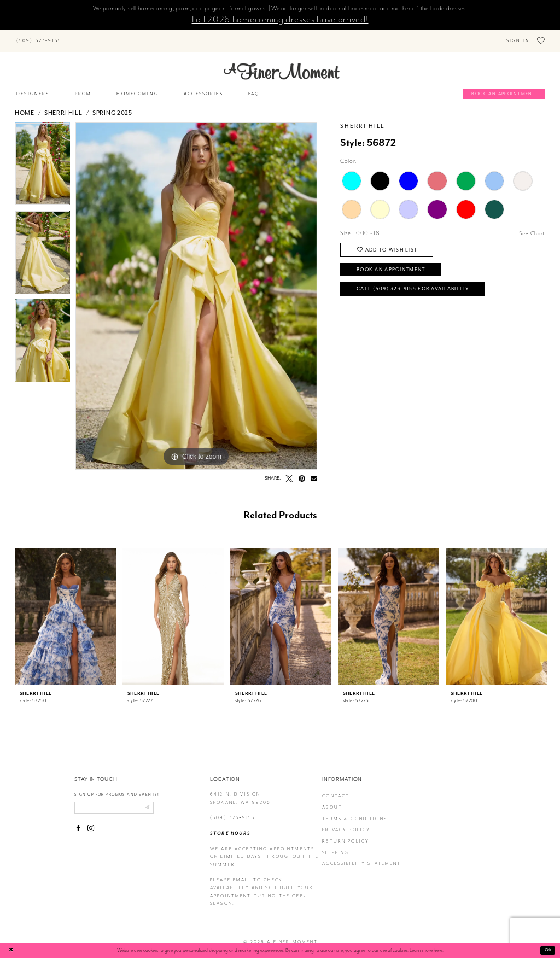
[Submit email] (154, 800)
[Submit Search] (77, 35)
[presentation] (65, 609)
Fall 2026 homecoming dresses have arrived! (280, 19)
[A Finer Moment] (282, 63)
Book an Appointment (396, 264)
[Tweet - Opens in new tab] (289, 471)
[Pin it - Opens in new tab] (302, 471)
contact (336, 788)
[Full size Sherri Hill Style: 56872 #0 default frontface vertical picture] (196, 288)
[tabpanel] (42, 159)
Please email (231, 872)
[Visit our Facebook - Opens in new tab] (78, 822)
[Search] (116, 35)
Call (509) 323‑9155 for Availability (420, 286)
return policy (346, 834)
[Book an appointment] (504, 86)
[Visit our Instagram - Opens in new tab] (91, 822)
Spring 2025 (112, 105)
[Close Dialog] (12, 950)
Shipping (336, 845)
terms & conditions (355, 811)
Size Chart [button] (531, 226)
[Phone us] (39, 37)
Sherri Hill (63, 105)
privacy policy (346, 822)
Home (25, 105)
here (438, 950)
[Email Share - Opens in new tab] (314, 471)
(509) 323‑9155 (232, 810)
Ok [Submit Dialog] (548, 950)
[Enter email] (118, 800)
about (332, 800)
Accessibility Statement (361, 856)
